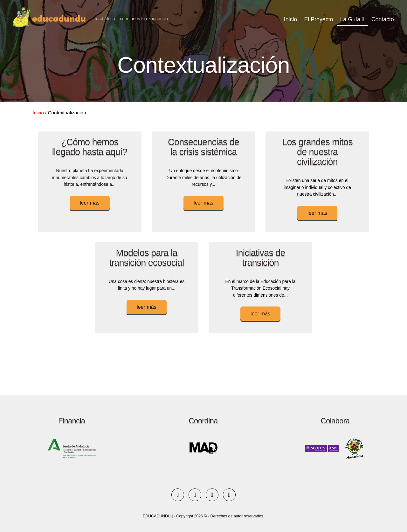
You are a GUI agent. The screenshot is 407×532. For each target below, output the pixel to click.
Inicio (290, 19)
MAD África (105, 19)
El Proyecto (319, 19)
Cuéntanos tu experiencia (144, 19)
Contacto (383, 19)
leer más (90, 203)
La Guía (350, 19)
